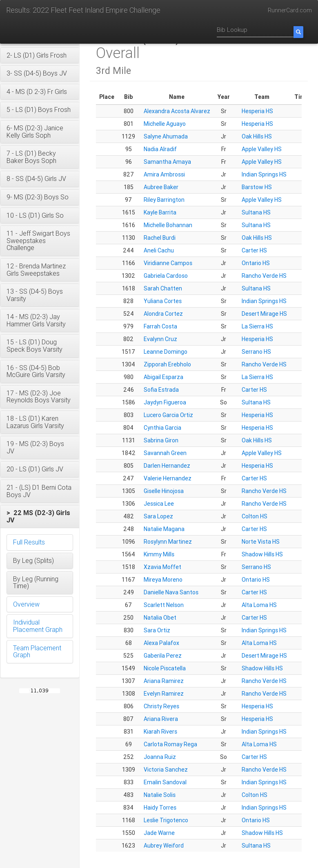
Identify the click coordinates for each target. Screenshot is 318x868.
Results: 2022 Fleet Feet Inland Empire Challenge (83, 10)
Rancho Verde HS (264, 276)
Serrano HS (256, 352)
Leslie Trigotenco (166, 820)
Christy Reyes (161, 706)
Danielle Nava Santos (171, 592)
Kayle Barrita (160, 212)
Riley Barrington (164, 200)
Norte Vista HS (261, 542)
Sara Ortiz (157, 630)
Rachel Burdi (160, 238)
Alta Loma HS (259, 605)
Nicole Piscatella (165, 668)
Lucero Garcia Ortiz (168, 415)
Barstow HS (257, 187)
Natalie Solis (160, 795)
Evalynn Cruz (160, 339)
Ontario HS (256, 263)
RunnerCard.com (290, 10)
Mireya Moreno (163, 580)
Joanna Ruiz (160, 757)
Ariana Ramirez (164, 681)
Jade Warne (159, 833)
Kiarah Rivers (160, 732)
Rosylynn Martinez (168, 542)
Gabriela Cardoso (166, 276)
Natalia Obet (160, 618)
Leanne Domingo (166, 352)
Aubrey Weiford (164, 846)
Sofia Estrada (161, 390)
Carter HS (254, 250)
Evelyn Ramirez (164, 694)
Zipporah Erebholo (167, 364)
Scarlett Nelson (164, 605)
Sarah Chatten (163, 288)
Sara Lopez (158, 516)
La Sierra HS (257, 326)
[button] (40, 56)
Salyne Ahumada (166, 136)
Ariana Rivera (161, 719)
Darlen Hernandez (167, 466)
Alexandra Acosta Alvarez (177, 111)
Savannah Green (165, 453)
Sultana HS (256, 212)
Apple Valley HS (262, 149)
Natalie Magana (164, 529)
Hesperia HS (257, 111)
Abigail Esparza (163, 377)
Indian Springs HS (264, 174)
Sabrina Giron (161, 440)
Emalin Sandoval (165, 782)
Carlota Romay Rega (170, 744)
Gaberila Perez (163, 656)
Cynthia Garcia (162, 428)
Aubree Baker (161, 187)
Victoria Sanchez (166, 770)
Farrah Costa (160, 326)
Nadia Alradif (160, 149)
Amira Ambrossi (164, 174)
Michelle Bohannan (168, 225)
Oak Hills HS (257, 136)
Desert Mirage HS (264, 314)
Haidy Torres (160, 808)
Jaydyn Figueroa (165, 402)
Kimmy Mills (159, 554)
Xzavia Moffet (162, 567)
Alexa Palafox (161, 643)
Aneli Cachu (159, 250)
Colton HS (255, 516)
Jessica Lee (159, 504)
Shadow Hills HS (262, 554)
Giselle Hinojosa (164, 491)
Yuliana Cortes (163, 301)
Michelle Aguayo (165, 124)
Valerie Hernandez (168, 478)
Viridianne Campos (168, 263)
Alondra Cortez (163, 314)
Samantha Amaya (167, 162)
